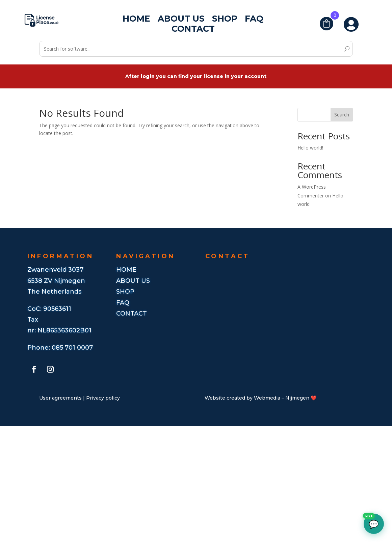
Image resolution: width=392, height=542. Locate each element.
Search (342, 115)
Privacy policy (103, 398)
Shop (225, 20)
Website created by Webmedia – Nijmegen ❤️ (260, 398)
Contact (193, 30)
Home (136, 20)
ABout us (133, 281)
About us (181, 20)
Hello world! (310, 148)
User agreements (60, 398)
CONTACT (132, 314)
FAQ (254, 20)
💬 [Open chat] (371, 522)
